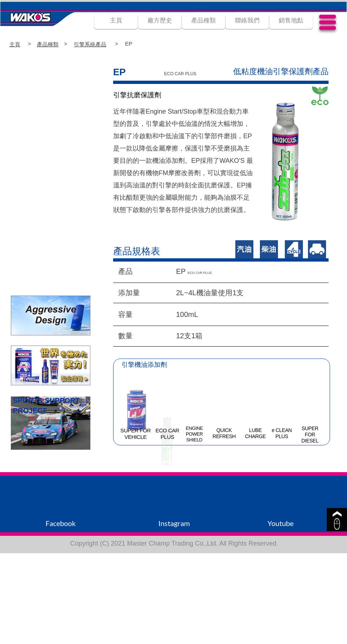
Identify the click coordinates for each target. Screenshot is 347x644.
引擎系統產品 (90, 44)
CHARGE (256, 436)
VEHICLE (135, 437)
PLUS (167, 437)
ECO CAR (167, 430)
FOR (310, 435)
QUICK (224, 430)
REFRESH (224, 436)
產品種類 (48, 44)
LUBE (255, 430)
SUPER (310, 428)
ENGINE (194, 428)
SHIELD (194, 440)
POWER (194, 434)
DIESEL (310, 441)
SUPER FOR (136, 430)
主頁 (15, 44)
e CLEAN (282, 430)
